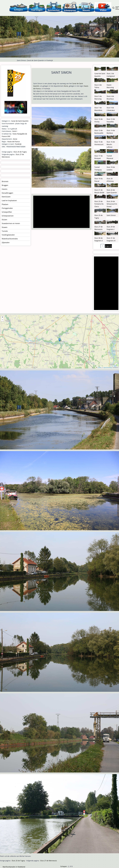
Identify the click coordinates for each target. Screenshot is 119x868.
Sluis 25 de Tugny (20, 152)
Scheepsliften (7, 212)
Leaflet (99, 367)
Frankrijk (18, 144)
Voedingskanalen (8, 235)
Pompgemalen (7, 208)
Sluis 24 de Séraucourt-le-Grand (112, 204)
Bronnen (5, 181)
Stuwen (5, 227)
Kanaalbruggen (7, 193)
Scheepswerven (8, 216)
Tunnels (5, 231)
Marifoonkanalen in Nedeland (14, 867)
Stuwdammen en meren (11, 223)
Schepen (64, 866)
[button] (60, 340)
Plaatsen (5, 204)
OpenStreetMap (108, 367)
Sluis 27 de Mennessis (49, 861)
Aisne (66, 86)
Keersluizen (6, 197)
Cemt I (15, 131)
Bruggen (5, 185)
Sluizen (4, 220)
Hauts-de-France (14, 142)
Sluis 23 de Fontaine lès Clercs (99, 204)
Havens (5, 189)
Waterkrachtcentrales (10, 239)
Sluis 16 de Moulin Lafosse (111, 144)
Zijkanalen (6, 242)
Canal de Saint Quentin (20, 121)
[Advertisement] (61, 212)
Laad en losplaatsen (9, 200)
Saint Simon (111, 215)
